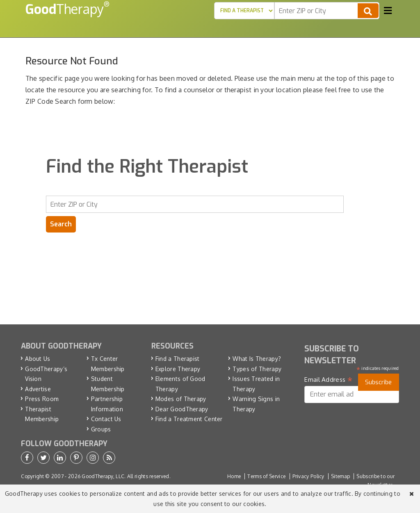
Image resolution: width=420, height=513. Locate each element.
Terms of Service (266, 476)
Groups (101, 429)
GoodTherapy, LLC (103, 476)
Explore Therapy (178, 369)
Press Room (42, 399)
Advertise (38, 389)
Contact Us (106, 419)
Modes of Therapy (181, 399)
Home (234, 476)
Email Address (328, 380)
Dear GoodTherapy (182, 409)
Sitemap (340, 476)
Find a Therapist (178, 359)
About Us (38, 359)
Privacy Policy (308, 476)
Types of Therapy (257, 369)
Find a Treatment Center (189, 419)
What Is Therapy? (257, 359)
